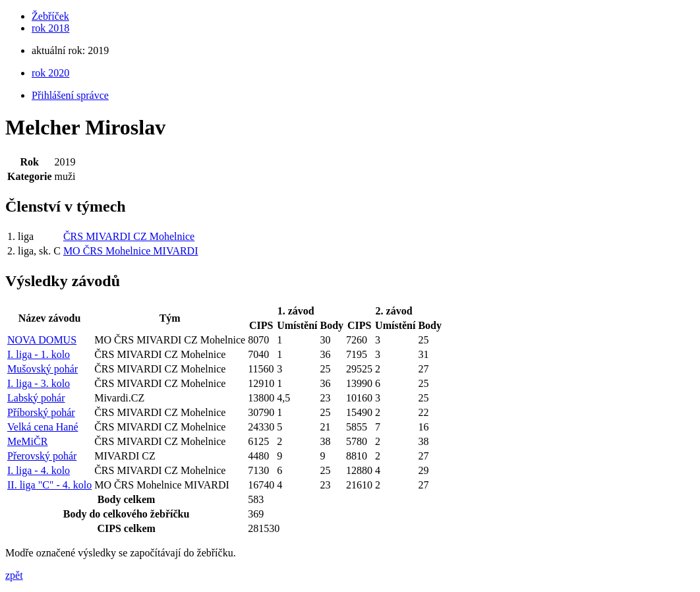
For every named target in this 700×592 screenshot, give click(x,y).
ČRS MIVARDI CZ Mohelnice (129, 236)
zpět (14, 575)
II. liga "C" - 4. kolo (49, 485)
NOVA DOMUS (42, 340)
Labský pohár (36, 398)
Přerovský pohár (42, 456)
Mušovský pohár (43, 369)
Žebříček (50, 16)
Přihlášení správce (70, 95)
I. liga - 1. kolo (39, 354)
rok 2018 (50, 28)
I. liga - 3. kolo (39, 383)
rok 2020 (50, 73)
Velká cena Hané (43, 427)
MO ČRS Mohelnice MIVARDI (131, 251)
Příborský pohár (41, 412)
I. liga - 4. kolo (39, 470)
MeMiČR (27, 441)
